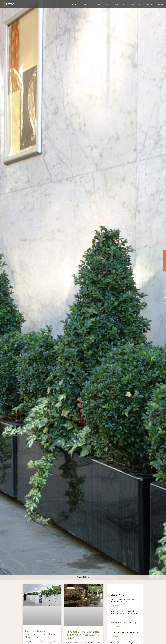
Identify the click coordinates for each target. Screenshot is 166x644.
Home (74, 4)
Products (96, 4)
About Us (149, 4)
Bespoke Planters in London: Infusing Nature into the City (124, 612)
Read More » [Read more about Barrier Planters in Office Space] (116, 627)
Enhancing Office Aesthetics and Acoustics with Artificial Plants (83, 635)
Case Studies (119, 4)
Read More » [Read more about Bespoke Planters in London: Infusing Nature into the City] (116, 617)
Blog (140, 4)
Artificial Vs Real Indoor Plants (125, 633)
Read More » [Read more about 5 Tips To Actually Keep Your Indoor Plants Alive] (116, 605)
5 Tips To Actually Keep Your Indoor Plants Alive (123, 601)
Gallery (131, 4)
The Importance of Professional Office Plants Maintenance (40, 634)
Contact (160, 4)
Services (107, 4)
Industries (85, 4)
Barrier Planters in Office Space (125, 623)
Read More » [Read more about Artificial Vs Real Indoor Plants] (116, 636)
